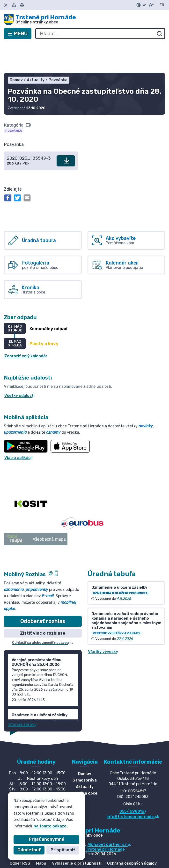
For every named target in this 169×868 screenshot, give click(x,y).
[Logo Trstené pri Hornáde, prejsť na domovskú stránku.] (84, 20)
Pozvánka (14, 101)
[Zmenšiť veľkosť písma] (144, 5)
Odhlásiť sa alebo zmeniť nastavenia (43, 613)
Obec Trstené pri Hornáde (100, 820)
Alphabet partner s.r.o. (109, 815)
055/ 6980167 (133, 782)
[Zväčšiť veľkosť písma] (151, 5)
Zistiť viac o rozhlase (43, 603)
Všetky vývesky (103, 622)
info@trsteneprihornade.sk (133, 787)
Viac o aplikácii (18, 428)
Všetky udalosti (19, 366)
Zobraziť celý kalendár (26, 326)
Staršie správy (22, 695)
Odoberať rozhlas (43, 592)
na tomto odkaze (41, 826)
